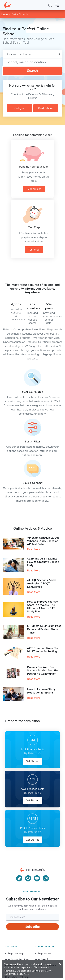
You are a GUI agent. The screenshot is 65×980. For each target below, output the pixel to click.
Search (32, 71)
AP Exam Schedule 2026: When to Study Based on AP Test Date (43, 541)
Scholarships (34, 189)
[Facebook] (28, 878)
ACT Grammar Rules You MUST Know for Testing (43, 650)
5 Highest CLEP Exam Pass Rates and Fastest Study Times (44, 629)
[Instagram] (46, 878)
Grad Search (42, 959)
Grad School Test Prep (17, 959)
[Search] (50, 5)
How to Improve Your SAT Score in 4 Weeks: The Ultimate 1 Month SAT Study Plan (43, 607)
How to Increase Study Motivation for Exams (41, 691)
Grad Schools (46, 108)
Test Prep (34, 250)
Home (5, 14)
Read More (34, 549)
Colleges (19, 108)
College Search (43, 954)
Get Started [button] (33, 761)
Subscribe (32, 927)
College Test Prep (14, 954)
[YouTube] (37, 878)
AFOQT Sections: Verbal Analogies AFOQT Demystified (42, 583)
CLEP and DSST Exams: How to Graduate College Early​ (43, 562)
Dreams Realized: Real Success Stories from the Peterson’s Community (43, 671)
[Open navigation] (57, 5)
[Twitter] (19, 878)
